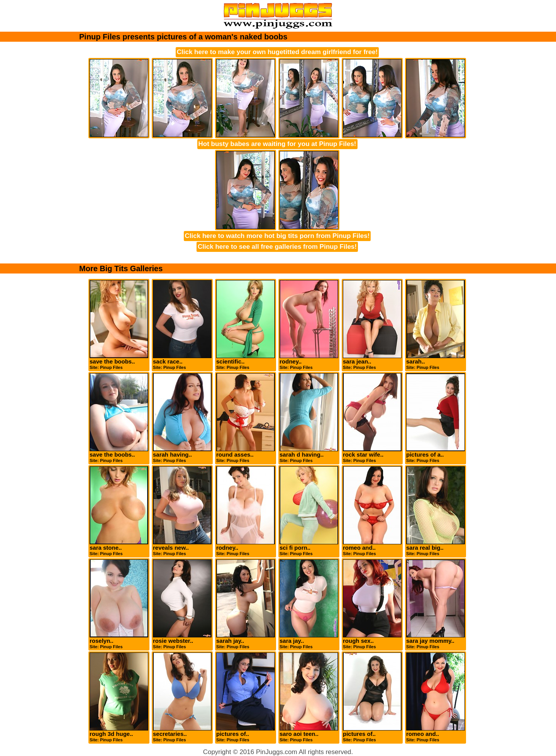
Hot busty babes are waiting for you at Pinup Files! (277, 144)
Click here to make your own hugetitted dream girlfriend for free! (277, 52)
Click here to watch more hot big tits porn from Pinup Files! (277, 236)
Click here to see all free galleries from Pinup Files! (277, 247)
